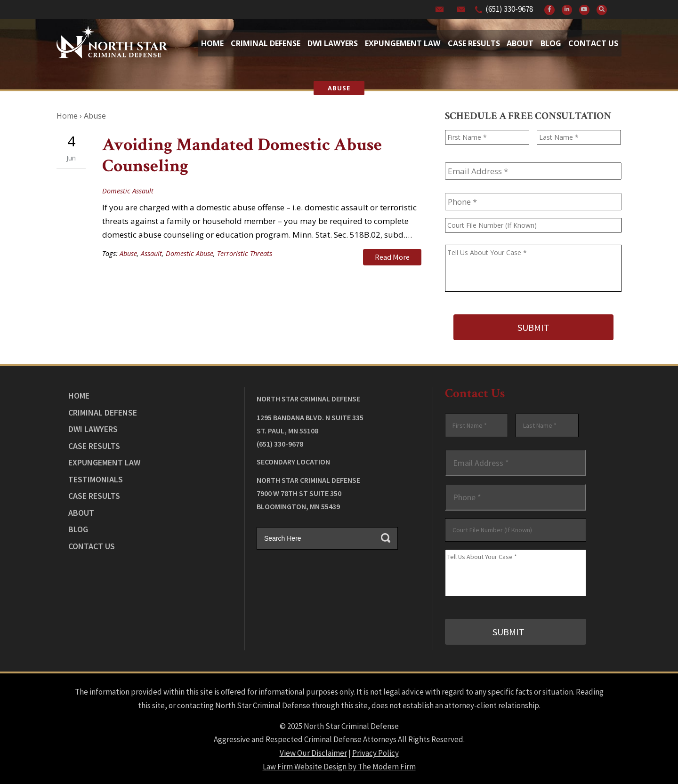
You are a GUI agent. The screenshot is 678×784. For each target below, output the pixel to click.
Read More (392, 257)
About (520, 43)
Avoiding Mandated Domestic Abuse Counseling (242, 156)
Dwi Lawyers (333, 43)
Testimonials (96, 479)
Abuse (128, 253)
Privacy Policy (375, 752)
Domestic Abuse (190, 253)
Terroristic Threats (245, 253)
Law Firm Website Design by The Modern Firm (339, 765)
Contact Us (593, 43)
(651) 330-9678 (509, 9)
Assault (151, 253)
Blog (551, 43)
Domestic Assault (128, 191)
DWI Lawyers (93, 428)
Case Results (474, 43)
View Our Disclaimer (313, 752)
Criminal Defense (266, 43)
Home (212, 43)
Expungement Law (403, 43)
